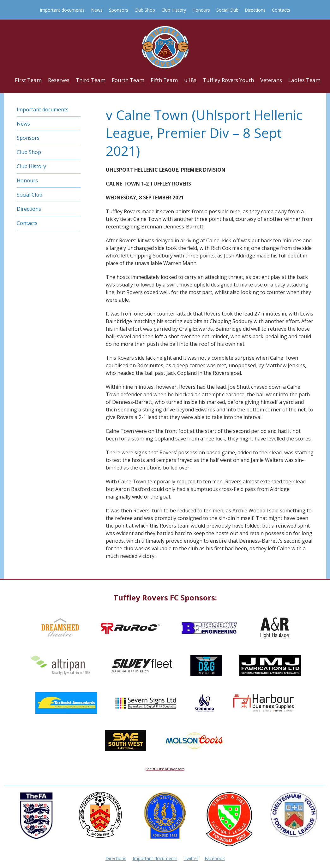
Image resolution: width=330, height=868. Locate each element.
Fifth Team (164, 80)
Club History (174, 10)
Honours (201, 10)
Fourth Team (128, 80)
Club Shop (145, 10)
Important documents (62, 10)
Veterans (271, 80)
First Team (28, 80)
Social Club (227, 10)
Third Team (91, 80)
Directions (255, 10)
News (97, 10)
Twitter (191, 858)
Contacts (281, 10)
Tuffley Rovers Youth (228, 80)
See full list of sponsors (165, 769)
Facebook (215, 858)
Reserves (59, 80)
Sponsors (119, 10)
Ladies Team (304, 80)
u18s (190, 80)
